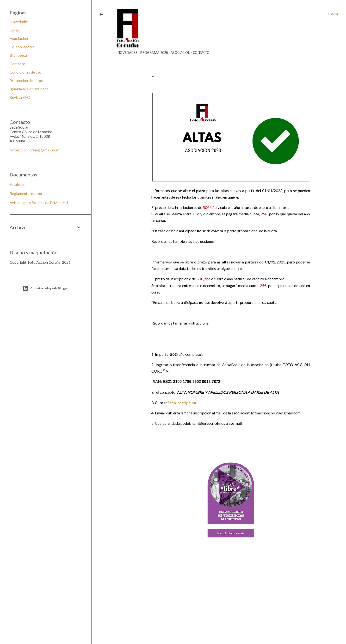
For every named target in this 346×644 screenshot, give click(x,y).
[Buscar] (333, 14)
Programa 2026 (152, 53)
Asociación (179, 53)
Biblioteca (18, 55)
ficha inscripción (182, 403)
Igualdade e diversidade (29, 89)
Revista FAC (20, 97)
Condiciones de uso (25, 72)
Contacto (200, 53)
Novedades (126, 53)
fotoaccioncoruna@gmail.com (34, 150)
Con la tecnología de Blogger (46, 288)
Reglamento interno (26, 193)
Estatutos (18, 184)
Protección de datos (26, 80)
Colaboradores (22, 47)
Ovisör (15, 30)
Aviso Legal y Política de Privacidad (39, 203)
